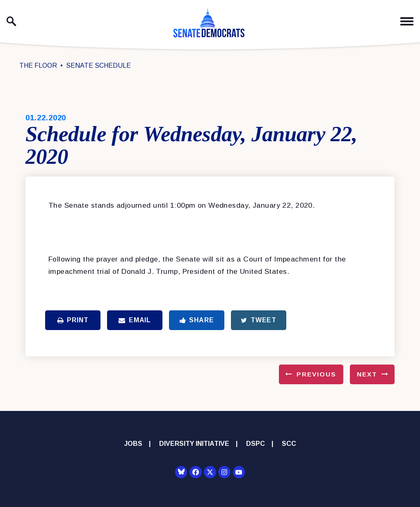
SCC (289, 444)
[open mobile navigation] (407, 22)
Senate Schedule (98, 65)
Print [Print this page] (73, 320)
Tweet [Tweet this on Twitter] (259, 320)
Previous (316, 374)
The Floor (38, 65)
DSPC (256, 444)
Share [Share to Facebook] (197, 320)
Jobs (133, 444)
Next (367, 374)
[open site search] (11, 21)
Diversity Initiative (194, 444)
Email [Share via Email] (135, 320)
